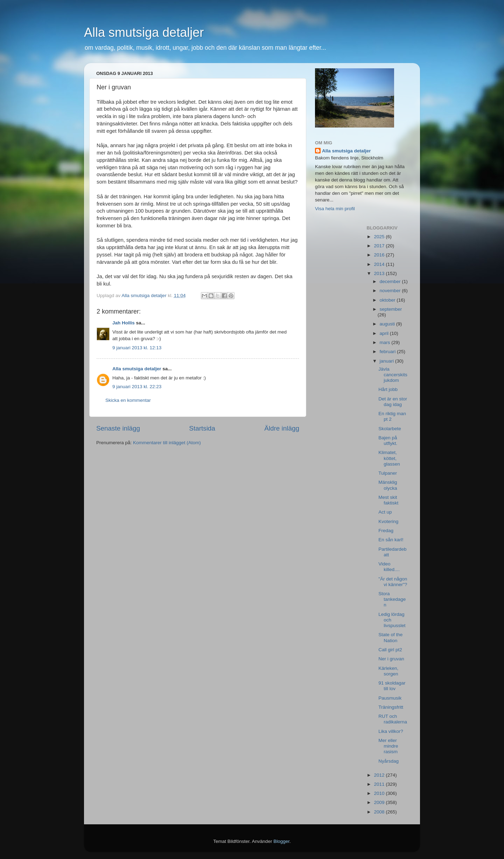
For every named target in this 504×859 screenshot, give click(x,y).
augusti (388, 324)
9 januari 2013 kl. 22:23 (137, 387)
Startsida (202, 428)
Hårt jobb (388, 389)
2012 (380, 775)
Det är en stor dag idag (393, 402)
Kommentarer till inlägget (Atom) (167, 443)
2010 (380, 793)
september (391, 309)
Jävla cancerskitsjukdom (393, 375)
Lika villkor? (391, 731)
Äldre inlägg (282, 428)
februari (388, 352)
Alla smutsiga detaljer (144, 32)
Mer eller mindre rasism (388, 746)
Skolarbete (390, 429)
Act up (385, 512)
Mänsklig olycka (388, 485)
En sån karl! (391, 540)
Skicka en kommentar (128, 400)
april (385, 333)
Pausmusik (390, 698)
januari (387, 361)
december (391, 281)
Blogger (281, 841)
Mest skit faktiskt (388, 500)
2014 (380, 264)
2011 (380, 784)
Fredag (386, 531)
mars (386, 342)
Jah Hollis (124, 323)
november (391, 291)
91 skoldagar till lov (392, 686)
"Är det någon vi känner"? (393, 582)
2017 (380, 246)
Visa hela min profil (335, 209)
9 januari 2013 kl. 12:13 (137, 348)
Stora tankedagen (392, 599)
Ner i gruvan (391, 659)
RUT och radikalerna (393, 719)
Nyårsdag (388, 761)
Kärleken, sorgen (388, 671)
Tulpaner (388, 473)
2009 (380, 802)
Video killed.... (389, 567)
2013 (380, 273)
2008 (380, 812)
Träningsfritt (391, 707)
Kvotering (388, 521)
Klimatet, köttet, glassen (389, 458)
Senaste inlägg (118, 428)
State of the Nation (390, 637)
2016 (380, 255)
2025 (380, 237)
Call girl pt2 (390, 650)
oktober (388, 300)
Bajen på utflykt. (388, 441)
